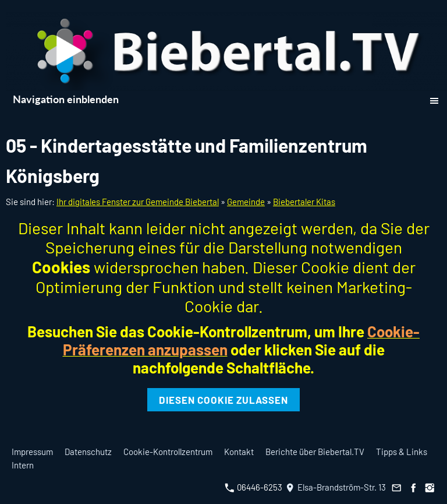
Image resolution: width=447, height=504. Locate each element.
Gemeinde (246, 202)
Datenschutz (88, 452)
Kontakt (239, 452)
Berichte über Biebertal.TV (315, 452)
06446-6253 (253, 487)
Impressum (32, 452)
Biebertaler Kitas (304, 202)
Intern (23, 465)
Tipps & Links (402, 452)
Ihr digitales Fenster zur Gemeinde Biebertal (138, 202)
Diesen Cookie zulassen (223, 400)
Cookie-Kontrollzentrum (168, 452)
